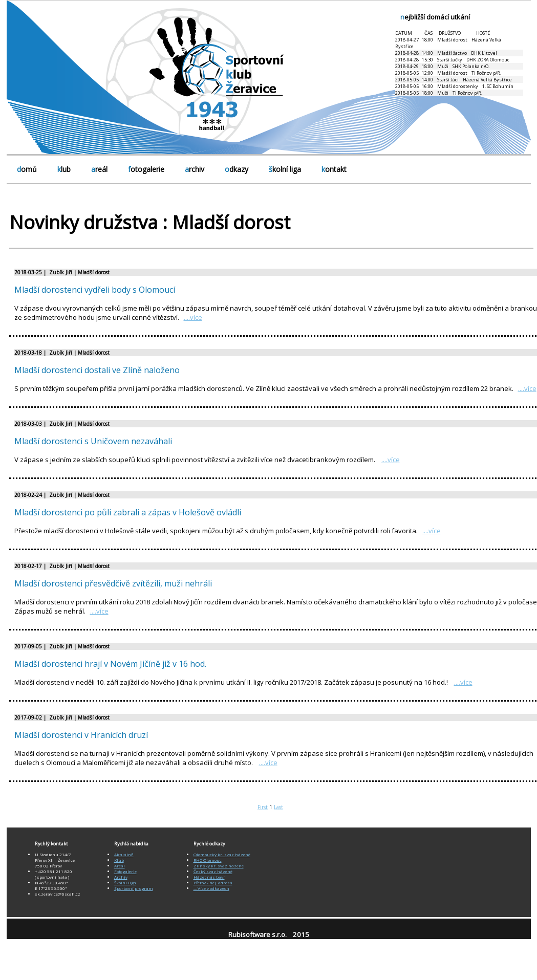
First (263, 807)
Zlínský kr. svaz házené (219, 866)
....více (193, 317)
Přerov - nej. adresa (213, 883)
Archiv (121, 877)
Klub (119, 860)
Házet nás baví (209, 877)
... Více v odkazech (211, 888)
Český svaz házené (213, 871)
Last (278, 807)
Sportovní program (134, 888)
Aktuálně (124, 854)
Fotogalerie (125, 871)
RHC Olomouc (208, 860)
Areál (120, 866)
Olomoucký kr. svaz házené (222, 854)
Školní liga (125, 883)
